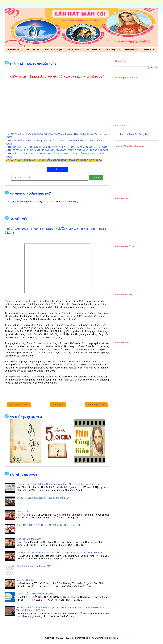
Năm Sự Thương (25, 580)
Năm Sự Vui (23, 511)
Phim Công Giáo (113, 50)
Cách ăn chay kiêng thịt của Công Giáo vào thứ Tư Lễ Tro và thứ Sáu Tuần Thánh (59, 484)
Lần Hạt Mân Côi (32, 50)
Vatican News (13, 50)
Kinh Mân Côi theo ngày (29, 539)
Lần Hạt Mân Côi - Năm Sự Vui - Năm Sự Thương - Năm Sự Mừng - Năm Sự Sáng (60, 553)
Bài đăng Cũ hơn (96, 405)
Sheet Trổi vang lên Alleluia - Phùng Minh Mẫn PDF (43, 498)
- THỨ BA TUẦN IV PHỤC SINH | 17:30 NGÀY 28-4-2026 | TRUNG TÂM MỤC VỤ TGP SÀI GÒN (57, 147)
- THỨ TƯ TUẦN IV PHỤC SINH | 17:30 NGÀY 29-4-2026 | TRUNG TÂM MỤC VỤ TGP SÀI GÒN (57, 150)
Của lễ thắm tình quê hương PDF (34, 566)
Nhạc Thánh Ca (94, 50)
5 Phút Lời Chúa (75, 50)
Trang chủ (58, 405)
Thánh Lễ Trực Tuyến (53, 50)
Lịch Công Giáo (132, 50)
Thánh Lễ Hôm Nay (57, 169)
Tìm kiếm (96, 178)
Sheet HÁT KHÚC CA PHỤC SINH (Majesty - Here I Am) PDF (49, 525)
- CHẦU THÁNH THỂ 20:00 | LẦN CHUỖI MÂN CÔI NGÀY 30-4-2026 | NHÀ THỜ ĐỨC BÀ (54, 160)
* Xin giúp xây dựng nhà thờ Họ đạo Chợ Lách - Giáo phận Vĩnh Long (42, 201)
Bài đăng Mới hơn (19, 405)
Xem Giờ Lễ (149, 50)
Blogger (113, 638)
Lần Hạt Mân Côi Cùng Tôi (134, 134)
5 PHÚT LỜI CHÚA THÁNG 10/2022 (35, 594)
